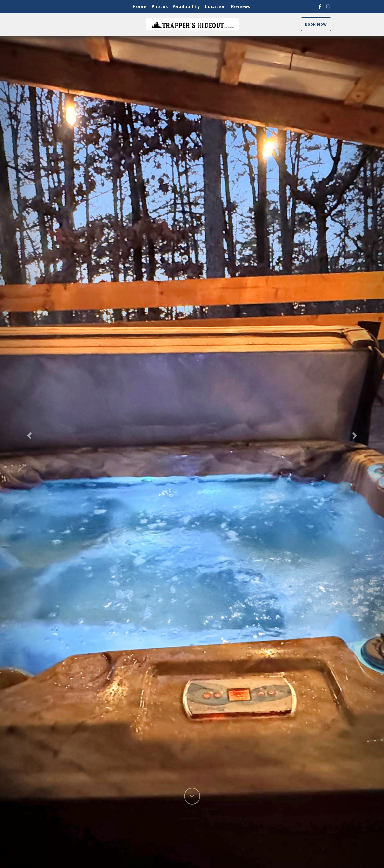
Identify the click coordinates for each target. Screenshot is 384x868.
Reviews (241, 6)
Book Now (316, 24)
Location (215, 6)
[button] (29, 434)
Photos (160, 6)
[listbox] (192, 434)
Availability (186, 6)
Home (139, 6)
